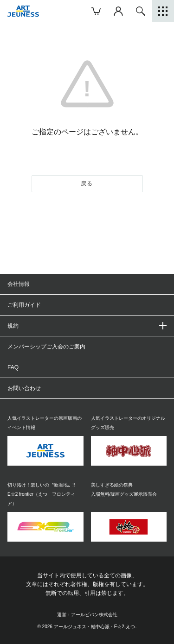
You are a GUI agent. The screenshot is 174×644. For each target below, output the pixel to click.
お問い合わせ (24, 388)
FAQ (13, 367)
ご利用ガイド (24, 305)
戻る (87, 183)
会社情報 (19, 284)
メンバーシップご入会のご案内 (46, 347)
